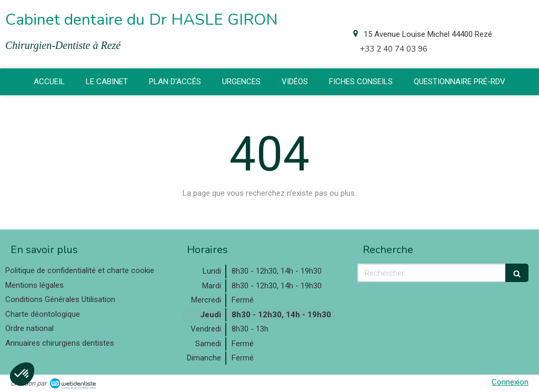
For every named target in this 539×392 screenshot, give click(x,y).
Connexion (510, 382)
